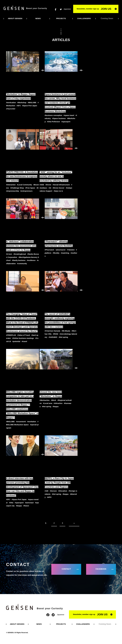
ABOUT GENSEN (15, 18)
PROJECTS (61, 18)
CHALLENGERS (84, 18)
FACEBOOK (101, 569)
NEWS (38, 18)
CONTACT (66, 569)
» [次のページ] (74, 523)
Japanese (67, 9)
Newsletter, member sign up (94, 9)
